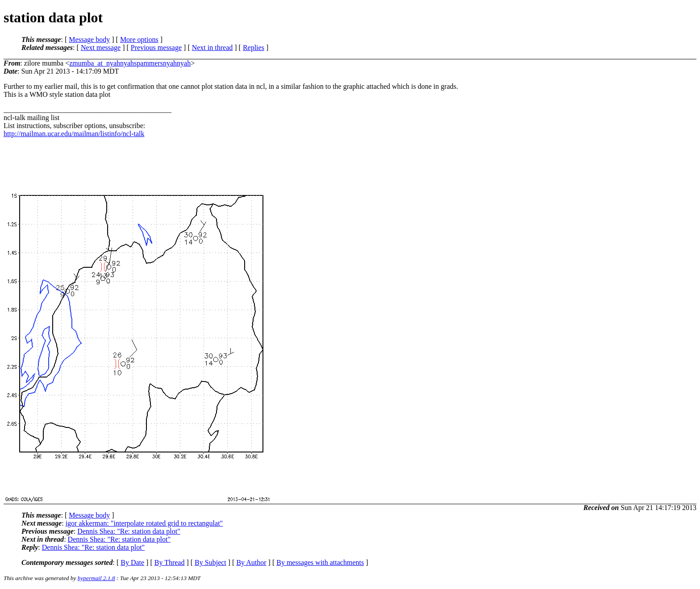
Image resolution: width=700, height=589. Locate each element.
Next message (101, 48)
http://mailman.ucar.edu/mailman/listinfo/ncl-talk (74, 134)
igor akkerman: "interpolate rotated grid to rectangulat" (144, 523)
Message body (89, 39)
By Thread (170, 562)
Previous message (156, 48)
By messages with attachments (320, 562)
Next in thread (212, 48)
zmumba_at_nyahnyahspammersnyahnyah (130, 63)
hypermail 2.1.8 (96, 578)
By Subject (210, 562)
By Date (132, 562)
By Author (251, 562)
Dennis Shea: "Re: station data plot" (129, 531)
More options (139, 39)
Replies (254, 48)
